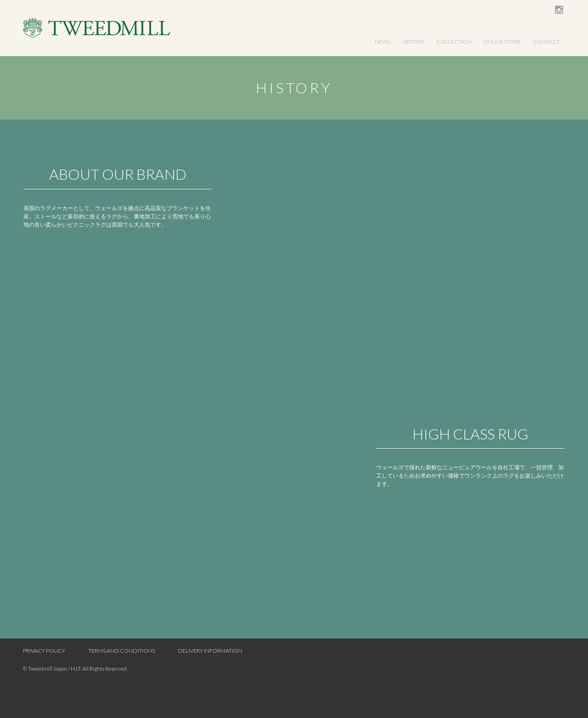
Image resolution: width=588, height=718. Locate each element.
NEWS (383, 42)
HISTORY (413, 42)
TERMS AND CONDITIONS (122, 651)
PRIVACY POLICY (44, 651)
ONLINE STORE (502, 42)
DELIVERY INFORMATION (210, 651)
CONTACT (546, 42)
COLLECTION (454, 42)
